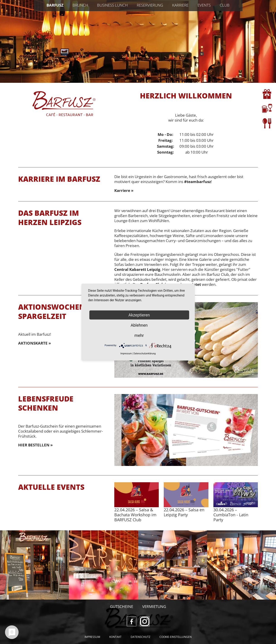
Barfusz (55, 5)
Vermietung (154, 606)
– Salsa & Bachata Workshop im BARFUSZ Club (135, 515)
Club (225, 5)
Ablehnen (139, 325)
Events (204, 5)
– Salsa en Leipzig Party (184, 512)
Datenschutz (140, 637)
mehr (139, 335)
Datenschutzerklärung (145, 353)
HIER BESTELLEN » (35, 445)
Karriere (180, 5)
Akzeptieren (139, 315)
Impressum (92, 637)
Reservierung (150, 5)
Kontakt (115, 637)
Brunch (80, 5)
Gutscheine (122, 606)
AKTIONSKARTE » (34, 343)
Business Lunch (112, 5)
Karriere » (124, 190)
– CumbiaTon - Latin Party (231, 515)
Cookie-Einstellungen (176, 637)
